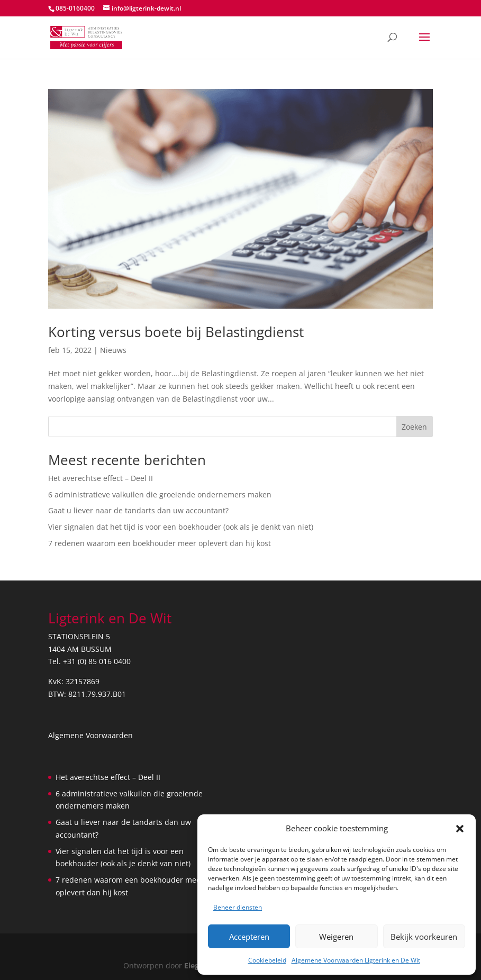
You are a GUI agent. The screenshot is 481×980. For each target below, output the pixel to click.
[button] (460, 829)
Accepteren (249, 937)
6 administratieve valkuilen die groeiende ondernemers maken (160, 494)
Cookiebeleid (267, 960)
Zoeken (414, 427)
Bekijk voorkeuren (424, 937)
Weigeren (336, 937)
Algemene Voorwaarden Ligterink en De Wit (356, 960)
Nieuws (113, 350)
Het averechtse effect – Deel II (101, 478)
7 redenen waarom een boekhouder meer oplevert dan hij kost (160, 543)
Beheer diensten (238, 907)
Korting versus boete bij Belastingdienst (176, 332)
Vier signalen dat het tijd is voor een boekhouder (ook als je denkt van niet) (181, 527)
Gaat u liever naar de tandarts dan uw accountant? (138, 510)
